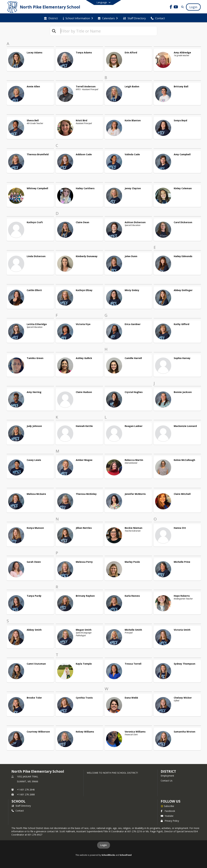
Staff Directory (21, 806)
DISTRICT (168, 771)
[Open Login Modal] (193, 7)
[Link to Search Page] (182, 7)
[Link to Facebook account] (171, 7)
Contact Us (167, 781)
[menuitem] (51, 18)
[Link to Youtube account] (176, 7)
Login (104, 845)
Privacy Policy (170, 821)
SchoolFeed (126, 855)
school (18, 801)
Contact (18, 811)
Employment (167, 776)
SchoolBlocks (108, 855)
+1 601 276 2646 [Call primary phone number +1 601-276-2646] (26, 790)
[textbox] (107, 31)
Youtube (167, 816)
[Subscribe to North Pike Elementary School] (167, 806)
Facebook (168, 811)
